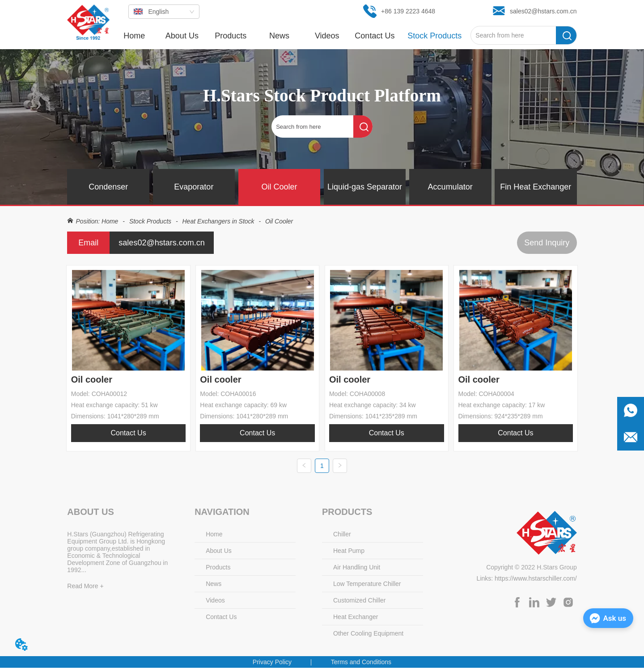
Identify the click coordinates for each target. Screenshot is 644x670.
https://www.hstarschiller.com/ (536, 581)
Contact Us (129, 433)
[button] (231, 36)
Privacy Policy (272, 664)
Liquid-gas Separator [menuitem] (365, 187)
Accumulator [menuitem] (450, 187)
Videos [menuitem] (327, 36)
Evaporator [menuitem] (194, 187)
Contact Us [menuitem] (375, 36)
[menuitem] (231, 36)
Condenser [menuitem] (108, 187)
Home (110, 221)
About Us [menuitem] (182, 36)
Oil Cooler (278, 221)
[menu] (290, 36)
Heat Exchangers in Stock (218, 221)
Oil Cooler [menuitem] (279, 187)
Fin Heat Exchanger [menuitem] (536, 187)
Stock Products (150, 221)
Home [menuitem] (134, 36)
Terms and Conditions (361, 664)
